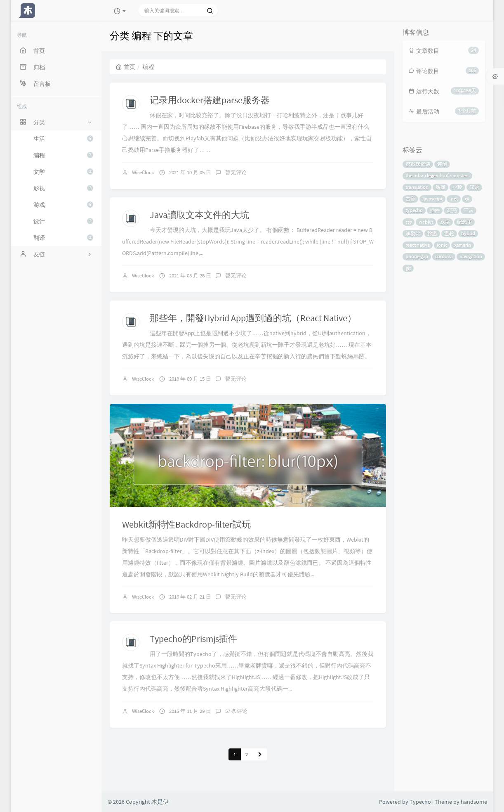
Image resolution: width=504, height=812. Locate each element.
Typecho (420, 802)
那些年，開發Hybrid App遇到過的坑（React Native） (253, 318)
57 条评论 (236, 711)
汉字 (445, 222)
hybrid (468, 233)
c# (467, 199)
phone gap (417, 257)
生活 (63, 139)
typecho (414, 210)
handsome (474, 802)
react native (418, 245)
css (409, 222)
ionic (442, 245)
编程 (63, 155)
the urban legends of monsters (437, 176)
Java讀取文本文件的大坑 (199, 215)
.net (454, 199)
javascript (432, 199)
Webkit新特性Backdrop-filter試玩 (186, 524)
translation (417, 187)
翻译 (63, 238)
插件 (435, 210)
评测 (442, 164)
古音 (410, 199)
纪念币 (464, 222)
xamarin (463, 245)
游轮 (449, 233)
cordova (444, 257)
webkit (426, 222)
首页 (126, 67)
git (408, 268)
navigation (471, 257)
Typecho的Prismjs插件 (193, 639)
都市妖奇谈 (418, 164)
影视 (63, 188)
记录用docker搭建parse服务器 (210, 100)
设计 (63, 221)
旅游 (432, 233)
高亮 (452, 210)
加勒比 (413, 233)
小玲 (457, 187)
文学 (63, 172)
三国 (469, 210)
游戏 (63, 205)
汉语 (474, 187)
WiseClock (143, 172)
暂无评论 (236, 172)
